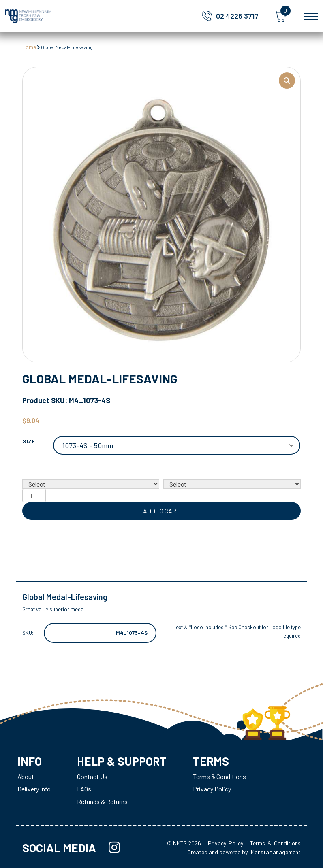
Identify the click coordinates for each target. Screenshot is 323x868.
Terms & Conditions (219, 776)
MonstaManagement (276, 852)
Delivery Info (34, 789)
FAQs (84, 789)
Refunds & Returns (102, 801)
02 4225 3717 (237, 16)
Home (29, 47)
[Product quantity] (34, 496)
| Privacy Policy (224, 843)
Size (29, 441)
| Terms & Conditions (274, 843)
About (26, 776)
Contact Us (92, 776)
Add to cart (161, 511)
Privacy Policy (212, 789)
